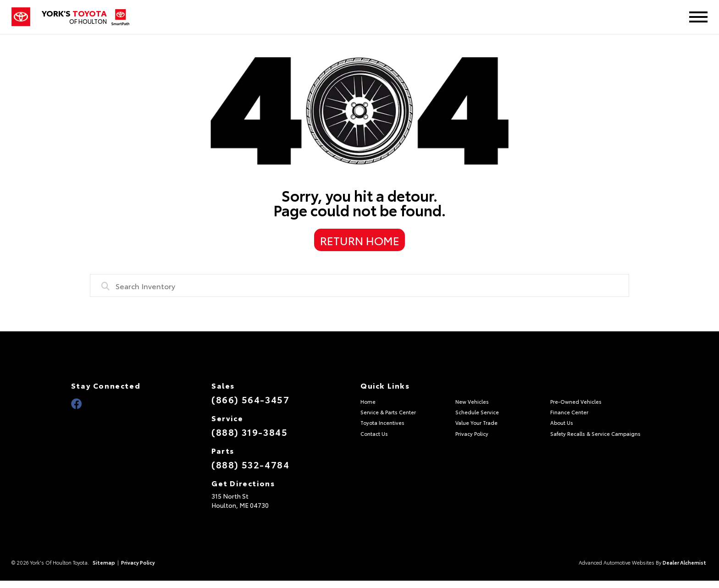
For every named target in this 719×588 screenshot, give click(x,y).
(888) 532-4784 (250, 464)
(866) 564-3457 (250, 399)
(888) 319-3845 (249, 432)
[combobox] (359, 286)
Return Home (360, 240)
